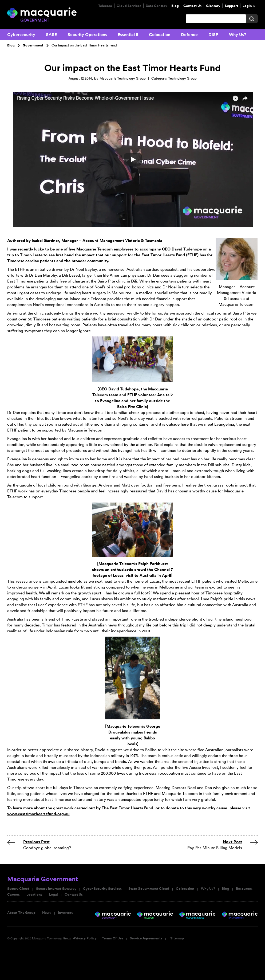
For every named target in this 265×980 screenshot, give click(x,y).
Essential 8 (128, 35)
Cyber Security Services (102, 889)
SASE (51, 35)
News (47, 913)
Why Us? (238, 35)
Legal (54, 895)
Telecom (105, 6)
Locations (34, 895)
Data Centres (156, 6)
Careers (13, 895)
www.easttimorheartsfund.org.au (38, 814)
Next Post (232, 842)
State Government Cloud (149, 889)
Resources (244, 889)
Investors (65, 913)
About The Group (21, 913)
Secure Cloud (18, 889)
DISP (213, 35)
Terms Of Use (113, 938)
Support (231, 6)
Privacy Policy (85, 938)
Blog (175, 6)
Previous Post (36, 842)
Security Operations (87, 35)
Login (247, 6)
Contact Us (192, 6)
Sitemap (177, 938)
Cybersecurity (21, 35)
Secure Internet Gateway (56, 889)
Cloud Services (129, 6)
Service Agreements (146, 938)
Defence (189, 35)
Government (33, 45)
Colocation (160, 35)
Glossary (213, 6)
